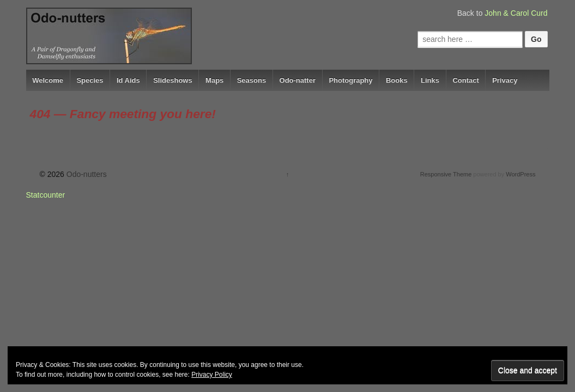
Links (430, 80)
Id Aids (128, 80)
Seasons (252, 80)
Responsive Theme (446, 174)
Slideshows (173, 80)
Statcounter (46, 195)
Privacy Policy (212, 375)
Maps (214, 80)
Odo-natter (298, 80)
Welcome (48, 80)
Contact (465, 80)
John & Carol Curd (516, 13)
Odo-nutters (86, 174)
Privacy (505, 80)
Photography (350, 80)
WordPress (520, 174)
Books (397, 80)
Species (90, 80)
